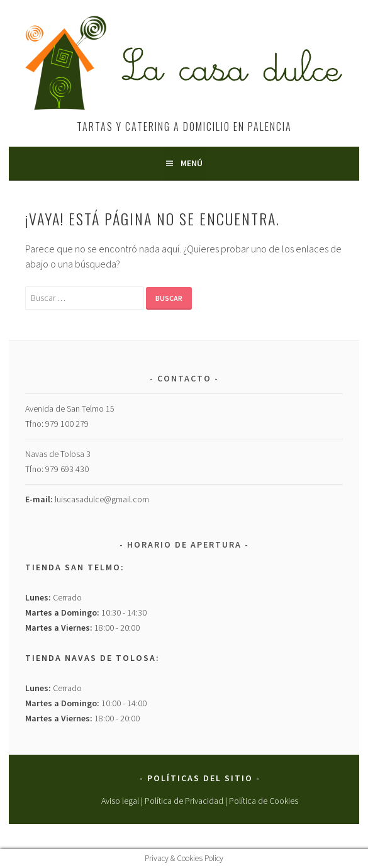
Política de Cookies (264, 801)
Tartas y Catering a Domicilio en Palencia (184, 127)
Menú (192, 163)
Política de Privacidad (184, 801)
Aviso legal (120, 801)
